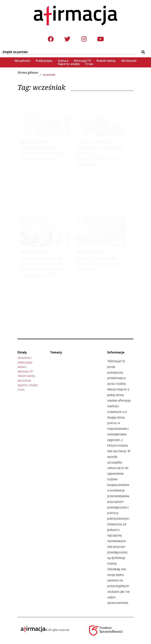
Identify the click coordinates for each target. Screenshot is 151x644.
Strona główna (28, 73)
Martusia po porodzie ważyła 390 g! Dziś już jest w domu (99, 257)
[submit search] (143, 52)
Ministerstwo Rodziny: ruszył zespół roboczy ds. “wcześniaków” (43, 147)
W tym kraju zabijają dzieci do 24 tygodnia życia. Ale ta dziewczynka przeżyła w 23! (44, 260)
